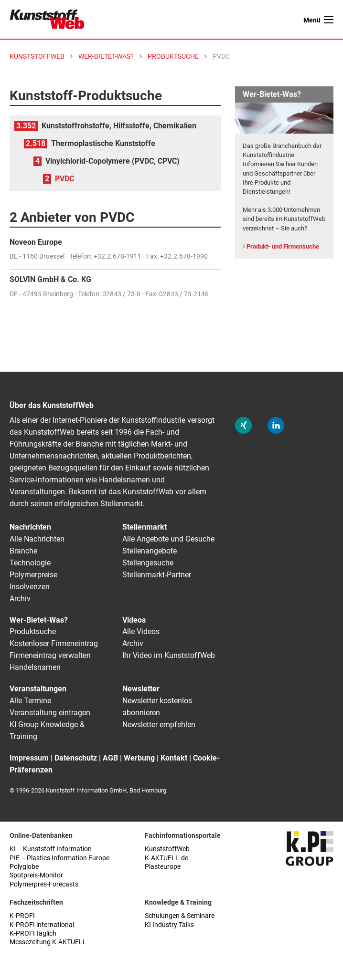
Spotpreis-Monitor (36, 875)
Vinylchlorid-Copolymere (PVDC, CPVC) (113, 161)
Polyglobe (24, 867)
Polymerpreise (33, 575)
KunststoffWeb (167, 849)
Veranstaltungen (38, 689)
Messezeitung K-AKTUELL (48, 942)
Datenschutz (76, 758)
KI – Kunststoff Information (51, 849)
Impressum (29, 758)
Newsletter (141, 689)
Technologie (30, 563)
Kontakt (174, 758)
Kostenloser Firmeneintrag (54, 643)
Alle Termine (30, 701)
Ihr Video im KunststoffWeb (169, 655)
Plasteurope (163, 867)
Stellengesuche (148, 563)
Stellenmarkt (145, 527)
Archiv (20, 599)
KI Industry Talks (169, 925)
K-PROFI (22, 916)
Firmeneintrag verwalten (50, 655)
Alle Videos (141, 631)
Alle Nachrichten (37, 539)
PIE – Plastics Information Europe (59, 858)
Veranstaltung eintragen (50, 713)
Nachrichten (30, 527)
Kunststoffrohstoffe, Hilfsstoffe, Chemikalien (119, 126)
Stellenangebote (150, 551)
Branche (23, 551)
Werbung (139, 758)
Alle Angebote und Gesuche (168, 539)
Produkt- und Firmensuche (283, 246)
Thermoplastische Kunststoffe (103, 143)
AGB (110, 758)
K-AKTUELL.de (166, 858)
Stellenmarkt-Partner (157, 575)
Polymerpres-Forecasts (44, 884)
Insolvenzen (30, 587)
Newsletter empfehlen (159, 725)
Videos (134, 620)
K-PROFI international (42, 925)
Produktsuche (33, 631)
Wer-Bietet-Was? (39, 620)
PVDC (64, 179)
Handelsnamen (35, 667)
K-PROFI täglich (33, 933)
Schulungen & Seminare (180, 916)
